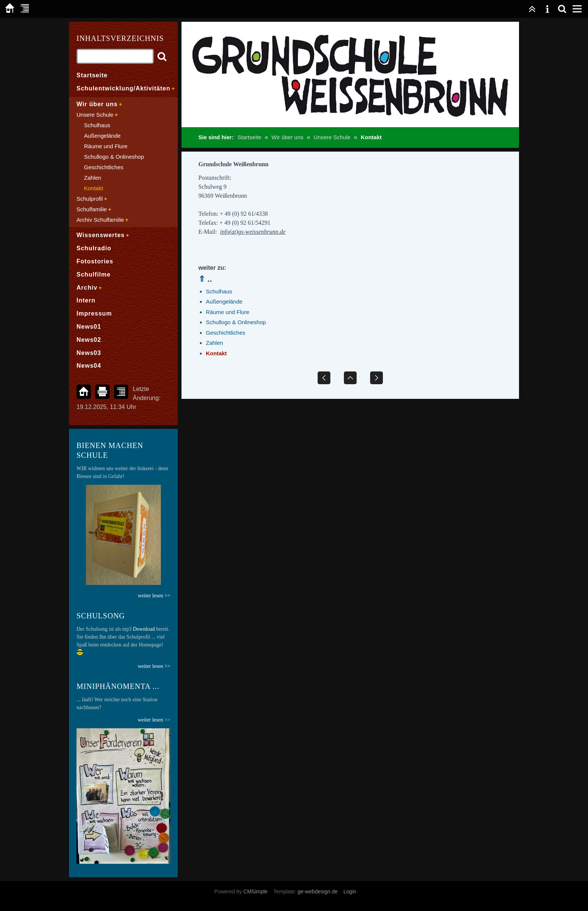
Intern (86, 300)
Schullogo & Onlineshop (236, 322)
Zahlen (214, 343)
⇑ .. (205, 279)
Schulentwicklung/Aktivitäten (123, 88)
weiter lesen (150, 720)
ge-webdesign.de (318, 891)
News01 (89, 327)
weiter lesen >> (154, 666)
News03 (89, 353)
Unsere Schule (332, 137)
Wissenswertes (100, 235)
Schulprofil (90, 199)
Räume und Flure (228, 312)
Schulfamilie (92, 209)
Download (144, 629)
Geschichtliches (226, 333)
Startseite (249, 137)
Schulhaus (219, 291)
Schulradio (94, 248)
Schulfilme (94, 274)
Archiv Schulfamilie (100, 220)
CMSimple (256, 891)
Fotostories (95, 261)
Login (350, 891)
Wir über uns (287, 137)
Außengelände (224, 301)
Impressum (94, 313)
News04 (89, 366)
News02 (89, 340)
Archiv (87, 288)
